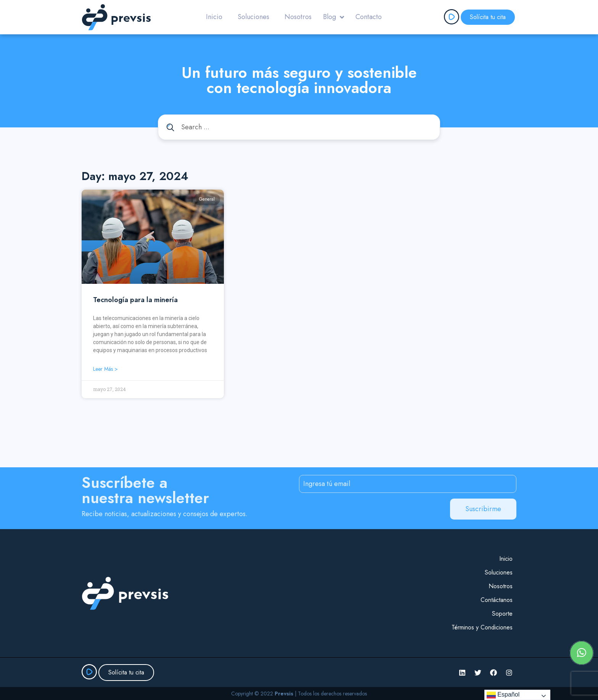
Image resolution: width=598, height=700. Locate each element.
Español (503, 695)
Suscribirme (483, 509)
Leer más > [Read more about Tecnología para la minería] (105, 369)
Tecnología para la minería (135, 300)
